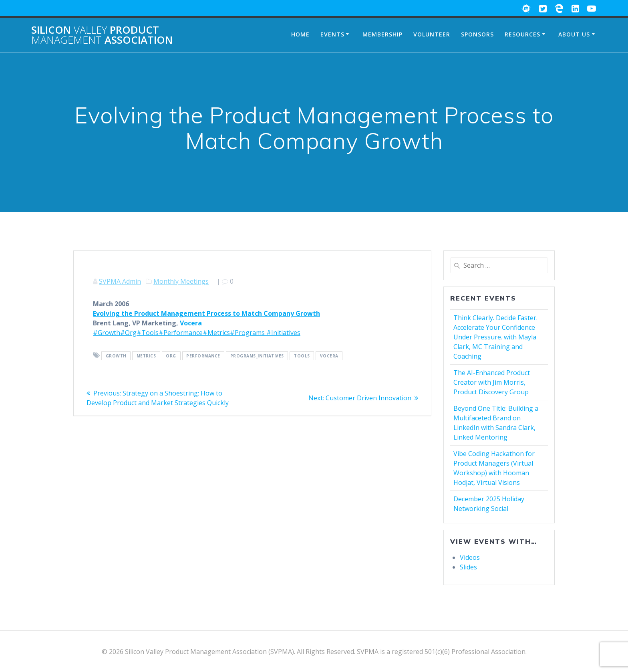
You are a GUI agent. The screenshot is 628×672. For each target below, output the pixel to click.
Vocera (191, 323)
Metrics (146, 356)
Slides (468, 567)
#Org (128, 333)
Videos (470, 557)
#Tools (148, 333)
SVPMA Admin (120, 281)
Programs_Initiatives (257, 356)
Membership (382, 34)
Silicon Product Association (102, 35)
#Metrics (216, 333)
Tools (302, 356)
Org (171, 356)
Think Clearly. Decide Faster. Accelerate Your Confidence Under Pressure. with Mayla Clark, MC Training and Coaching (495, 337)
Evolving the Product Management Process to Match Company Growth (206, 313)
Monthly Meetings (181, 281)
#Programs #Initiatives (265, 333)
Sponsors (477, 34)
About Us (574, 34)
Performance (203, 356)
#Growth (107, 333)
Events (332, 34)
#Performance (181, 333)
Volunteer (432, 34)
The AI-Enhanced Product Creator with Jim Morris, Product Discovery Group (492, 382)
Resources (522, 34)
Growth (116, 356)
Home (300, 34)
